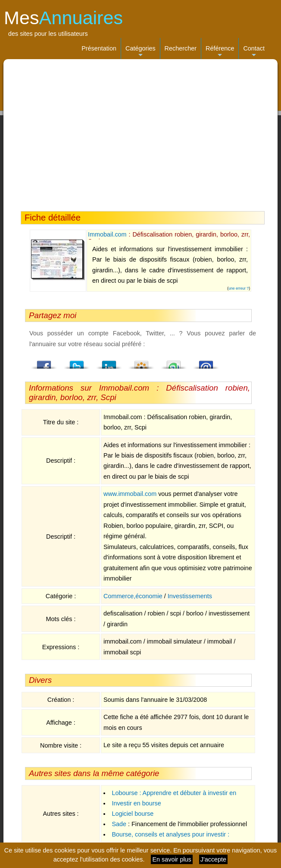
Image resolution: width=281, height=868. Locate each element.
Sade (119, 824)
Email (206, 362)
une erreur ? (239, 288)
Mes (63, 18)
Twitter (77, 362)
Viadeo (141, 362)
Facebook (44, 362)
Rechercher (181, 48)
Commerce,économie (133, 596)
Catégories (140, 52)
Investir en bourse (136, 803)
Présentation (99, 48)
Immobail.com (107, 234)
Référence (220, 52)
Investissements (190, 596)
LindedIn (109, 362)
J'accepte (213, 859)
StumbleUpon (174, 362)
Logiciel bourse (133, 814)
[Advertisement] (140, 135)
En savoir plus (172, 859)
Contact (254, 52)
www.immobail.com (130, 494)
